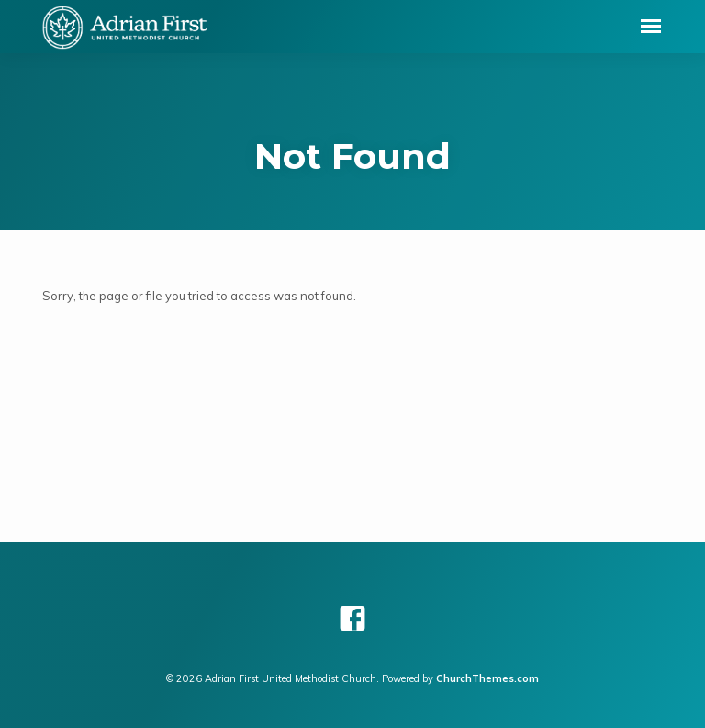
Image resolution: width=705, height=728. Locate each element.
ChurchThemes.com (487, 678)
